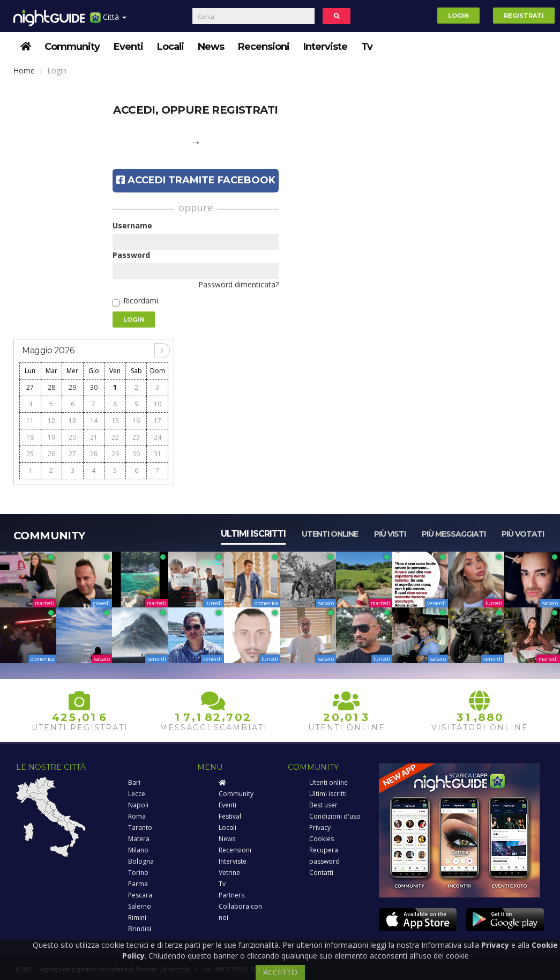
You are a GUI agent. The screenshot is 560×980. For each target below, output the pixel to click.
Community (72, 47)
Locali (170, 47)
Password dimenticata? (238, 284)
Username (132, 225)
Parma (138, 884)
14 (94, 421)
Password (131, 255)
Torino (138, 873)
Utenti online (330, 534)
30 (94, 387)
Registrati (524, 16)
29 (72, 387)
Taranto (140, 827)
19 (51, 437)
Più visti (390, 534)
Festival (230, 816)
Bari (134, 782)
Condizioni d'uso (335, 816)
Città (108, 21)
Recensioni (264, 47)
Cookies (322, 839)
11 (30, 421)
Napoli (138, 805)
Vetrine (229, 873)
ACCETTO (280, 972)
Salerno (140, 906)
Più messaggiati (454, 534)
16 (136, 421)
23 (136, 437)
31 (158, 454)
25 (30, 454)
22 (115, 437)
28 (51, 387)
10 (158, 404)
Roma (137, 816)
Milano (138, 850)
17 (158, 421)
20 (72, 437)
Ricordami (141, 300)
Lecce (137, 794)
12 (51, 421)
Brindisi (140, 929)
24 (158, 437)
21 (94, 437)
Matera (139, 839)
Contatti (321, 873)
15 (115, 421)
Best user (323, 805)
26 (51, 454)
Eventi (128, 47)
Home (24, 70)
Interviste (325, 47)
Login (458, 16)
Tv (367, 47)
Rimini (137, 918)
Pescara (140, 895)
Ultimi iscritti (253, 534)
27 (30, 387)
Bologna (141, 861)
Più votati (523, 534)
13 (72, 421)
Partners (232, 895)
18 (30, 437)
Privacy (320, 827)
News (211, 47)
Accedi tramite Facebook (196, 180)
